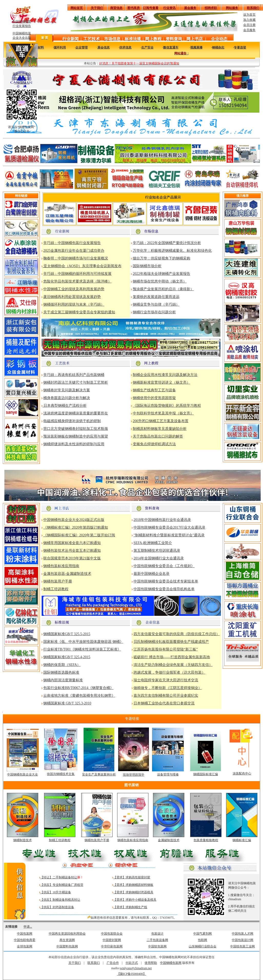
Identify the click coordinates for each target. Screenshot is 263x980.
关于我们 (75, 963)
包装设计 (157, 934)
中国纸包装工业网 (242, 946)
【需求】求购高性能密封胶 (132, 877)
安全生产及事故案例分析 (99, 774)
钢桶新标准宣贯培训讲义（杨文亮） (161, 382)
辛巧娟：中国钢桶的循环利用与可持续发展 (77, 274)
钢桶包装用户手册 (58, 581)
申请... (28, 927)
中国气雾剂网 (203, 934)
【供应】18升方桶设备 (56, 892)
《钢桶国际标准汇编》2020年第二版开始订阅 (79, 535)
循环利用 (60, 47)
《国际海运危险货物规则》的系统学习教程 (167, 406)
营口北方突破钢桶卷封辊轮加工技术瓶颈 (76, 429)
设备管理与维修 (168, 774)
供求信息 (125, 47)
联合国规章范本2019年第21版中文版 (72, 558)
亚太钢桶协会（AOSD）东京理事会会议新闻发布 (82, 266)
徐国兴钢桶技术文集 (61, 774)
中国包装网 (25, 934)
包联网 (203, 940)
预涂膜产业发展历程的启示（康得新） (163, 289)
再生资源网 (67, 940)
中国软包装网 (157, 946)
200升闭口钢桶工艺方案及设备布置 (161, 421)
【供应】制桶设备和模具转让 (60, 900)
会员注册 (249, 25)
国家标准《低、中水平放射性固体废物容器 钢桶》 (83, 642)
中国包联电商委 (25, 940)
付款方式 (132, 963)
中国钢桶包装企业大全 (23, 774)
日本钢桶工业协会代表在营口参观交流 (164, 703)
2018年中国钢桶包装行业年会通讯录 (162, 520)
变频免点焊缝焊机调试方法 (154, 444)
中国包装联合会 (112, 934)
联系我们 (94, 963)
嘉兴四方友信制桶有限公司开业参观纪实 (166, 696)
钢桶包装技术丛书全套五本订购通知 (72, 551)
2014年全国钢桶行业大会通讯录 (159, 558)
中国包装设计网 (242, 940)
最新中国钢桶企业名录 (151, 574)
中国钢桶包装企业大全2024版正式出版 (74, 520)
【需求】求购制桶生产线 (130, 907)
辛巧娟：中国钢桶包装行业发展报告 (72, 243)
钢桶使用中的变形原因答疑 (154, 398)
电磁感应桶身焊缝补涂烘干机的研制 (72, 421)
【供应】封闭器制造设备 (57, 907)
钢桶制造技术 (23, 840)
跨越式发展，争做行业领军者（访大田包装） (169, 672)
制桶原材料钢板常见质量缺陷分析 (160, 429)
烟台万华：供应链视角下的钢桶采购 (161, 258)
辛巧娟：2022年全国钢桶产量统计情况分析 (167, 243)
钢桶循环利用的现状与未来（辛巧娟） (74, 304)
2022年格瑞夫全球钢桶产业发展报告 (161, 274)
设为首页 (249, 15)
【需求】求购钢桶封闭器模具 (133, 892)
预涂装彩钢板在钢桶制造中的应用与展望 (76, 436)
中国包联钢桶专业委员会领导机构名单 (164, 589)
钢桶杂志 (218, 47)
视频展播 (196, 47)
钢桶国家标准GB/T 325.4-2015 (67, 657)
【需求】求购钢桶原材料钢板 (133, 885)
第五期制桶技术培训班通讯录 (157, 551)
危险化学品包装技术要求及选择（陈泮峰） (77, 281)
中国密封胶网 (112, 940)
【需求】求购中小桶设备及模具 (135, 900)
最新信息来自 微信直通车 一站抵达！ (22, 78)
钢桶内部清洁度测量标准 (63, 680)
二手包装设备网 (157, 940)
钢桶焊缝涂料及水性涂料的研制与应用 (74, 444)
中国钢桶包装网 (171, 963)
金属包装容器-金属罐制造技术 (67, 574)
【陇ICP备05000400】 (132, 974)
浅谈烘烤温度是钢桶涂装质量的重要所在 (76, 413)
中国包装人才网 (242, 934)
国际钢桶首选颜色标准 (61, 672)
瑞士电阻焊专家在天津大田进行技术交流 (166, 680)
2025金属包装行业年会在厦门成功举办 (74, 251)
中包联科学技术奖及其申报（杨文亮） (163, 413)
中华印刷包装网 (112, 946)
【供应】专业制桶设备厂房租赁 (62, 885)
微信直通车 (171, 47)
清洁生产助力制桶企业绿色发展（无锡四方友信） (173, 665)
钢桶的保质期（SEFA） (62, 665)
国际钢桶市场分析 (147, 266)
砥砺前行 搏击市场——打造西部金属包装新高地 (172, 657)
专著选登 (240, 47)
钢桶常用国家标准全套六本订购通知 (72, 543)
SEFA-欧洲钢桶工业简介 (153, 543)
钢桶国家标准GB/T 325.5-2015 (67, 634)
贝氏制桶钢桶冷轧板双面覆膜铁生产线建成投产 (171, 642)
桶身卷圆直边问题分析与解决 (67, 398)
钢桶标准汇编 (242, 840)
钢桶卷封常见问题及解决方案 (67, 390)
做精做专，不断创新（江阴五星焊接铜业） (168, 688)
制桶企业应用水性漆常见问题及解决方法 (165, 375)
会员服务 (249, 30)
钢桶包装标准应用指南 (61, 566)
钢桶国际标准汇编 (206, 774)
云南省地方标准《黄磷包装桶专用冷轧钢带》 (79, 696)
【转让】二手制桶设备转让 (59, 877)
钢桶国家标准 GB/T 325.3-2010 (67, 703)
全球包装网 (25, 946)
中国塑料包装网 (67, 946)
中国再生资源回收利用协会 (67, 934)
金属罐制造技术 (169, 840)
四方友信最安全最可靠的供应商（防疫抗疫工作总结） (177, 634)
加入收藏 (249, 20)
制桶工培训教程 (56, 589)
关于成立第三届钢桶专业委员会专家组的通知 (79, 312)
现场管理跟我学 (134, 775)
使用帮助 (151, 963)
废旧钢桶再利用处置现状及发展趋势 (72, 297)
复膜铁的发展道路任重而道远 (156, 297)
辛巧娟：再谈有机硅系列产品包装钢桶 (74, 375)
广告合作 (113, 963)
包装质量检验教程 (206, 840)
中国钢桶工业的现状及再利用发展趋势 (74, 289)
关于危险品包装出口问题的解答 (158, 436)
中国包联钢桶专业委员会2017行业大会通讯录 (169, 527)
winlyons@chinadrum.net (136, 968)
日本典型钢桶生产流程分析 (65, 406)
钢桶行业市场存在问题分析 (154, 312)
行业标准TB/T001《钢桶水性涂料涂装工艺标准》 (82, 649)
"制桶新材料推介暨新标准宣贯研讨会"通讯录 (169, 535)
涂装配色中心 (242, 773)
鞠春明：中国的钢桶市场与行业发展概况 (76, 258)
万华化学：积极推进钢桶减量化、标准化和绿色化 (172, 251)
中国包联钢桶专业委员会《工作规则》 (164, 566)
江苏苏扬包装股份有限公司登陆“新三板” (166, 649)
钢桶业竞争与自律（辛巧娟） (156, 304)
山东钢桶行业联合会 (203, 946)
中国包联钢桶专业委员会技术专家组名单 (166, 581)
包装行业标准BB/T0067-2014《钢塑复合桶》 (78, 688)
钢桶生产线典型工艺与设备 (154, 390)
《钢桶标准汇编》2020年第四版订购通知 (76, 527)
